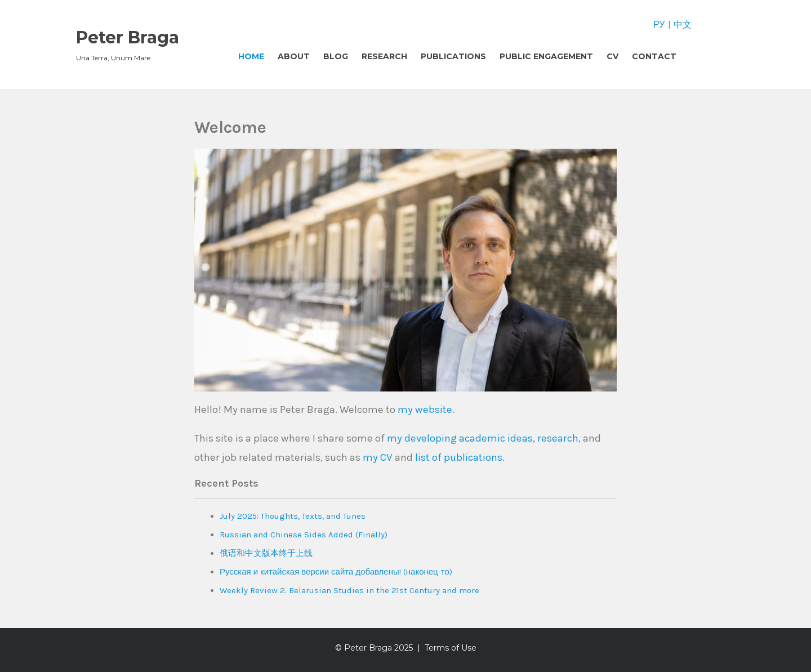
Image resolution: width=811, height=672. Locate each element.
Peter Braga (128, 37)
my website (425, 410)
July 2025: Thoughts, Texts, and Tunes (293, 516)
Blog (336, 56)
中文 (683, 25)
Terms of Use (451, 648)
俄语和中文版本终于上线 (266, 553)
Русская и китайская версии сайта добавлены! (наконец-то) (336, 572)
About (294, 56)
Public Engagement (546, 56)
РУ (659, 25)
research (558, 438)
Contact (654, 56)
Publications (453, 56)
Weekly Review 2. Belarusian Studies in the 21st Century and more (349, 590)
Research (384, 56)
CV (612, 56)
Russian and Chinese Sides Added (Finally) (304, 535)
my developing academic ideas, (461, 438)
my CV (378, 457)
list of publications (459, 457)
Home (251, 56)
